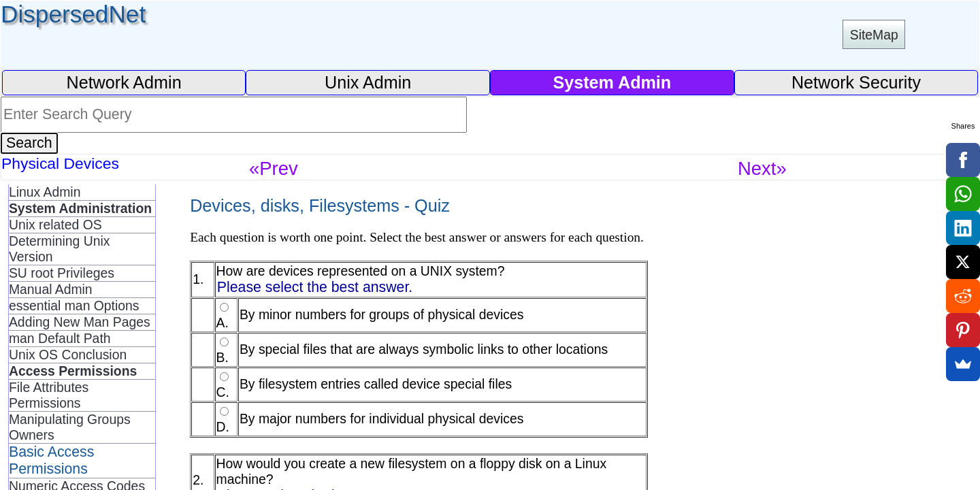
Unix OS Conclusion (68, 355)
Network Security (856, 82)
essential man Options (74, 306)
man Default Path (60, 338)
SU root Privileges (62, 273)
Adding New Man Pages (80, 322)
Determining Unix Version (59, 249)
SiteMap (874, 35)
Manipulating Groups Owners (70, 427)
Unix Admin (368, 82)
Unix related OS (55, 225)
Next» (762, 168)
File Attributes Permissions (49, 395)
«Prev (274, 168)
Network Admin (124, 82)
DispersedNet (73, 14)
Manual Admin (51, 289)
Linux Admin (45, 192)
